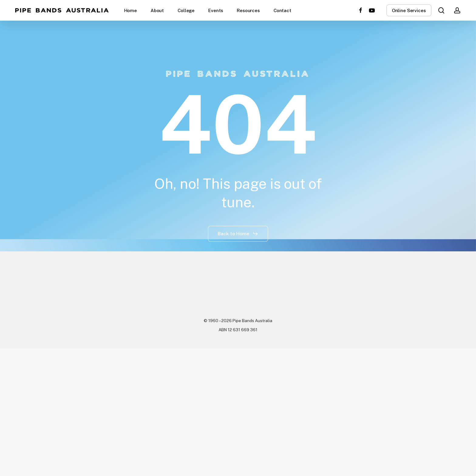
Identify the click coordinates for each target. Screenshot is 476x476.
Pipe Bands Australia (62, 10)
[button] (238, 234)
